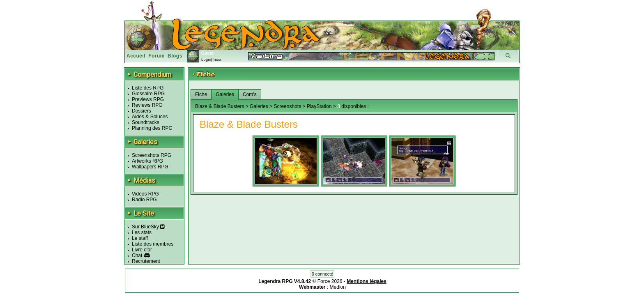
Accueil (136, 56)
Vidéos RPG (145, 194)
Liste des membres (153, 244)
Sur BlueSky (148, 227)
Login (206, 60)
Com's (250, 94)
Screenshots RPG (152, 155)
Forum (156, 56)
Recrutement (146, 261)
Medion (338, 287)
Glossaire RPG (148, 94)
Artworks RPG (147, 161)
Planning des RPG (152, 128)
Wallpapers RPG (150, 167)
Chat (137, 255)
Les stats (142, 232)
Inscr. (217, 60)
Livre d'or (142, 250)
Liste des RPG (148, 88)
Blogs (175, 56)
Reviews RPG (147, 105)
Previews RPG (148, 99)
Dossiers (141, 111)
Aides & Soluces (150, 117)
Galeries (225, 94)
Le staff (140, 238)
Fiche (201, 94)
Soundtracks (146, 122)
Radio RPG (144, 200)
